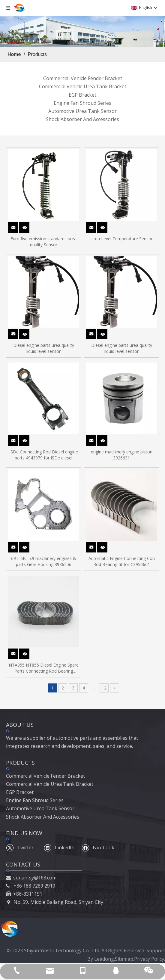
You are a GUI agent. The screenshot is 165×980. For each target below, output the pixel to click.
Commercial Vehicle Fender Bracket (83, 78)
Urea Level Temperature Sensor (122, 239)
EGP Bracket (82, 95)
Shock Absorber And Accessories (82, 119)
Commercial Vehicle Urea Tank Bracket (83, 86)
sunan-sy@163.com (35, 878)
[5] (82, 31)
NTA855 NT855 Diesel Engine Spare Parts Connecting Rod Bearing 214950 (44, 668)
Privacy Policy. (150, 959)
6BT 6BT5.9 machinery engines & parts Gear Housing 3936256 (44, 561)
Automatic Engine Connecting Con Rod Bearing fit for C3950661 (122, 561)
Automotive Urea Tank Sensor (82, 111)
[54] (10, 929)
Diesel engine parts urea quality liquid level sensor (44, 348)
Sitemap (124, 959)
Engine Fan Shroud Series (82, 103)
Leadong (104, 959)
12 (104, 688)
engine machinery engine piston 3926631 (122, 455)
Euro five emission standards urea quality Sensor (43, 242)
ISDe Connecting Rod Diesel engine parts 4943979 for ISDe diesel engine (44, 455)
